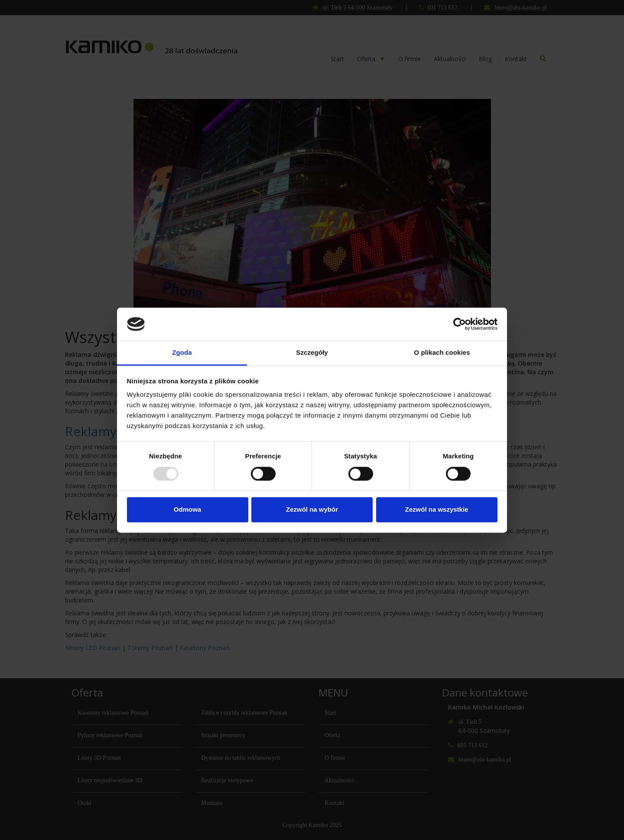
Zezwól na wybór (312, 510)
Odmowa (187, 510)
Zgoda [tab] (182, 353)
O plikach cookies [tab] (442, 353)
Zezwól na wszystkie (437, 510)
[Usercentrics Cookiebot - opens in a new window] (460, 324)
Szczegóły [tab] (312, 353)
